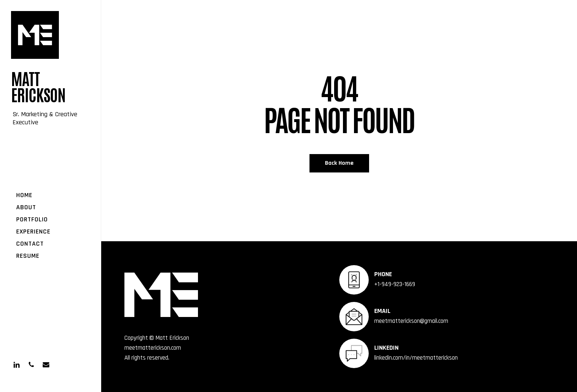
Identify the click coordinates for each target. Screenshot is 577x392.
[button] (559, 4)
